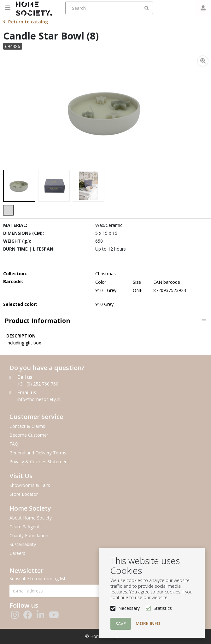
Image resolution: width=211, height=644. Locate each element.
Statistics (163, 608)
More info (148, 623)
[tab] (105, 321)
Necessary (129, 608)
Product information (37, 321)
